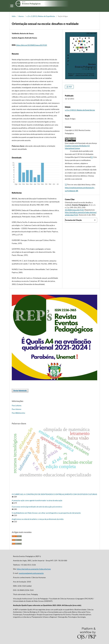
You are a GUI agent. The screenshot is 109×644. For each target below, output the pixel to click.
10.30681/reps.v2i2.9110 (74, 210)
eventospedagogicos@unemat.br (31, 573)
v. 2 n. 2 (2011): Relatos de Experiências (41, 16)
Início (14, 16)
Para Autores (17, 409)
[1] (92, 157)
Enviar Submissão (20, 391)
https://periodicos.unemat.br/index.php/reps (34, 569)
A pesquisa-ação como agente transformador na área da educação (37, 500)
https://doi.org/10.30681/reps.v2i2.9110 (31, 45)
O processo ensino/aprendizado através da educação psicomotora (37, 507)
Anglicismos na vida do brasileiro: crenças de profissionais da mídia (38, 519)
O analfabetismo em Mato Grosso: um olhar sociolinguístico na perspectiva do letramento (46, 513)
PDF (70, 87)
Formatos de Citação (73, 220)
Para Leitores (17, 405)
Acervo (21, 16)
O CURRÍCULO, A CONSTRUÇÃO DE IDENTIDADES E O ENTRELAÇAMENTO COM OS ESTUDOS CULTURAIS (54, 494)
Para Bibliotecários (18, 413)
